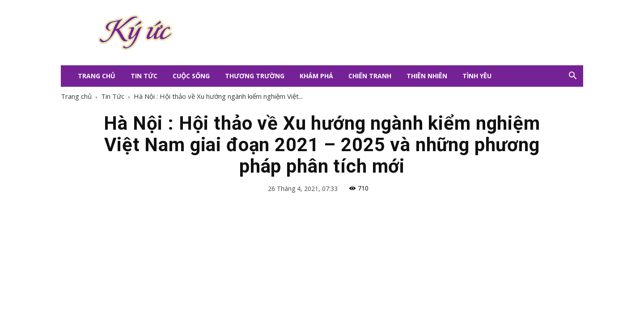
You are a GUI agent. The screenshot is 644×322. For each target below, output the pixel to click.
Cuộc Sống (191, 76)
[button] (572, 76)
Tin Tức (144, 76)
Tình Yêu (477, 76)
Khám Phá (316, 76)
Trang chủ (76, 96)
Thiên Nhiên (427, 76)
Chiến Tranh (370, 76)
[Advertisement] (376, 33)
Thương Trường (255, 76)
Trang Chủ (97, 76)
